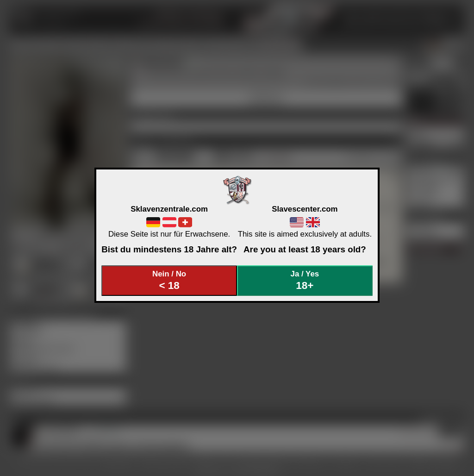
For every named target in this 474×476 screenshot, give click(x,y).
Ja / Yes (305, 280)
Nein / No (169, 280)
